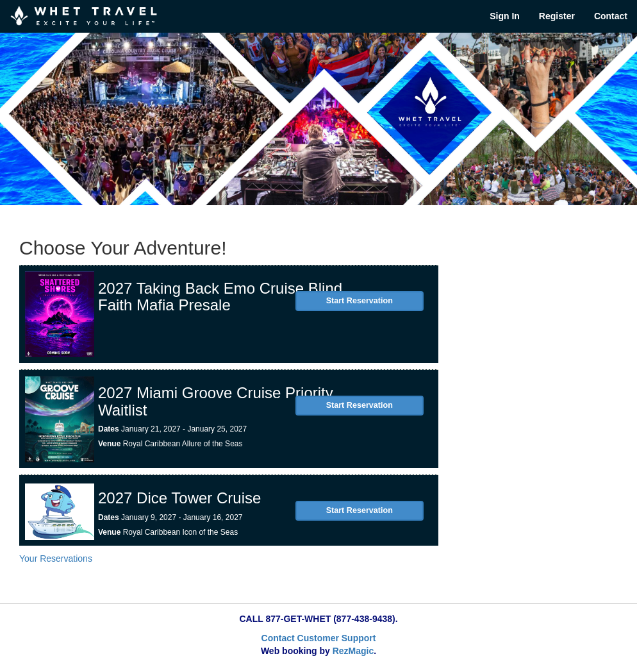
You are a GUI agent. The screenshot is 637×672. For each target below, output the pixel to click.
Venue (109, 444)
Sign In (505, 16)
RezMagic (353, 651)
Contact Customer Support (319, 638)
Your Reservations (56, 559)
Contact (611, 16)
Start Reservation (360, 301)
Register (557, 16)
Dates (109, 429)
